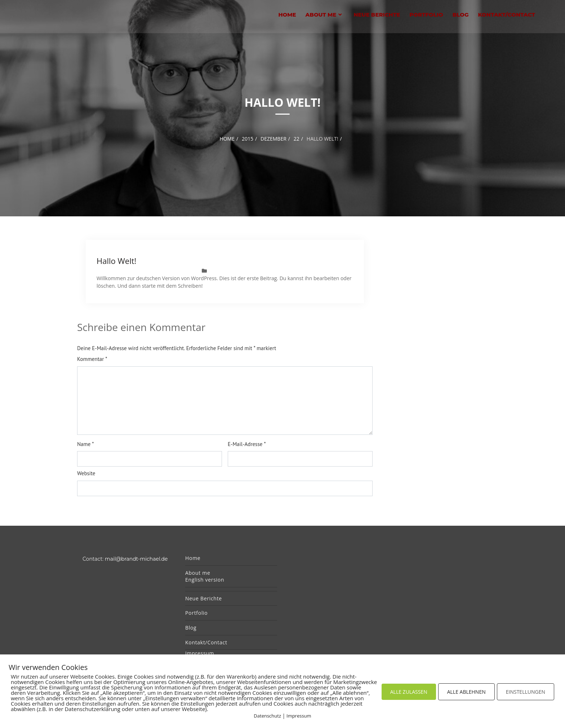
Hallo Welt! (116, 261)
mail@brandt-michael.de (136, 559)
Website (86, 473)
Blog (461, 15)
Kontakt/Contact (506, 15)
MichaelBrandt (176, 271)
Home (287, 15)
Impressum (200, 653)
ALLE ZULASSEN (409, 692)
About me (321, 15)
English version (205, 580)
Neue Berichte (377, 15)
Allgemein (237, 271)
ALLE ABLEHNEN (466, 692)
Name (86, 444)
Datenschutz (267, 716)
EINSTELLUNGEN (526, 692)
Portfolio (426, 15)
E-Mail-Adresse (247, 444)
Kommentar (92, 359)
